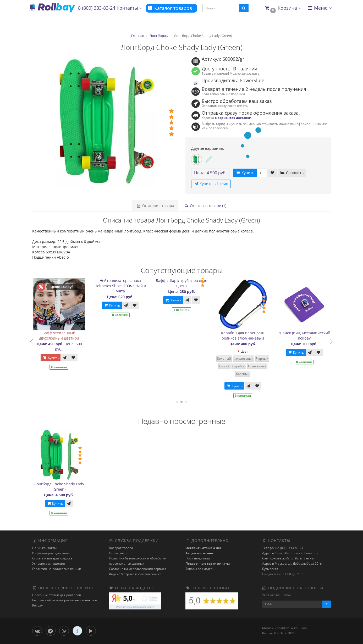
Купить (53, 358)
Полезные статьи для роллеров (57, 595)
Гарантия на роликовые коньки (57, 569)
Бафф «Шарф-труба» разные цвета (184, 283)
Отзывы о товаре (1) (205, 206)
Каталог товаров (171, 8)
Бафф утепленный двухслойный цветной (62, 335)
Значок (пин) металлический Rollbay (307, 335)
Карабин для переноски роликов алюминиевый (246, 335)
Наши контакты (44, 548)
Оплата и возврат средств (52, 558)
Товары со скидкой (200, 569)
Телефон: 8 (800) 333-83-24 (283, 548)
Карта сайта (118, 553)
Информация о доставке (51, 553)
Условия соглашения (49, 563)
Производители (198, 558)
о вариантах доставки (233, 118)
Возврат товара (121, 548)
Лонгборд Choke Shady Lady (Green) (59, 487)
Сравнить (292, 173)
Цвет (247, 351)
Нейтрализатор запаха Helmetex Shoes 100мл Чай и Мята (123, 286)
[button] (283, 8)
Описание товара (155, 206)
